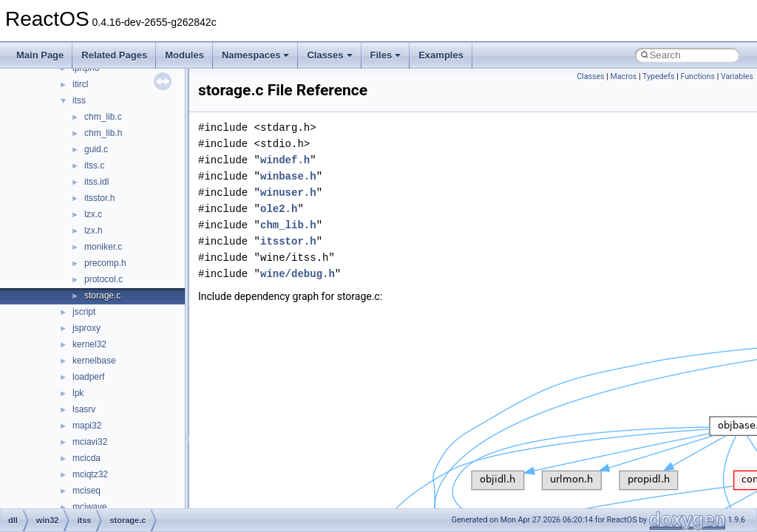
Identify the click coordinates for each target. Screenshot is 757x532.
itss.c (94, 166)
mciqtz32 (90, 474)
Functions (697, 76)
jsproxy (86, 328)
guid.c (96, 149)
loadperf (88, 377)
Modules (184, 55)
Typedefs (659, 76)
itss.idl (96, 182)
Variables (737, 76)
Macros (624, 76)
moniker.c (103, 247)
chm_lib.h (103, 133)
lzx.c (93, 214)
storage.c (102, 296)
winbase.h (288, 176)
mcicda (86, 458)
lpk (78, 393)
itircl (80, 84)
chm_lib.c (103, 117)
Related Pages (114, 55)
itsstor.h (99, 198)
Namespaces (256, 55)
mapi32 (87, 426)
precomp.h (105, 263)
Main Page (40, 55)
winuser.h (288, 192)
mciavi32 (90, 442)
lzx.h (94, 231)
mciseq (86, 491)
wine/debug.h (298, 274)
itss (79, 100)
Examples (441, 55)
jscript (84, 312)
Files (386, 55)
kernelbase (94, 361)
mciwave (90, 507)
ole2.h (279, 209)
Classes (329, 55)
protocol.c (103, 279)
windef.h (285, 160)
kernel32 (89, 344)
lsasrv (84, 409)
